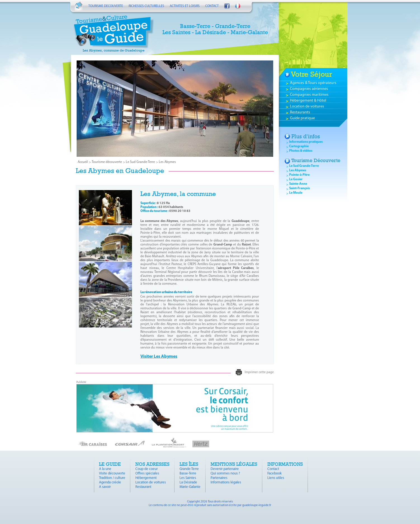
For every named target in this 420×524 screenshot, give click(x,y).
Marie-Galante (190, 487)
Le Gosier (296, 179)
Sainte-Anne (298, 184)
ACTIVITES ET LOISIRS (185, 6)
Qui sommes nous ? (225, 473)
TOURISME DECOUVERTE (106, 6)
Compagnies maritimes (309, 95)
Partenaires (219, 478)
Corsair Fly (130, 443)
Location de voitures (307, 107)
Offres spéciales (147, 473)
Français (238, 6)
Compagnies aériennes (309, 89)
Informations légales (226, 482)
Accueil (79, 6)
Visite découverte (112, 473)
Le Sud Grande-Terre (140, 162)
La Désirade (188, 482)
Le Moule (296, 193)
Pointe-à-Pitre (299, 175)
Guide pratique (302, 118)
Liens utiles (276, 478)
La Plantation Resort (169, 442)
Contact (273, 469)
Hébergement (146, 478)
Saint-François (299, 188)
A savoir (105, 487)
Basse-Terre (188, 473)
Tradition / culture (112, 478)
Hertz (201, 444)
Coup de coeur (147, 469)
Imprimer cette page (259, 372)
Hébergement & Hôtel (308, 101)
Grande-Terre (189, 469)
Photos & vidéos (301, 151)
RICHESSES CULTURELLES (146, 6)
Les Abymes (167, 162)
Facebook (274, 473)
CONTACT (212, 6)
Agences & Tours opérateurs (313, 83)
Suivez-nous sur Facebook (227, 6)
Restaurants (300, 112)
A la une (105, 469)
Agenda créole (110, 482)
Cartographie (299, 146)
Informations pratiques (306, 142)
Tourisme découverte (107, 162)
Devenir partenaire (225, 469)
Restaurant (143, 487)
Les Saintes (188, 478)
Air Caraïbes (92, 443)
